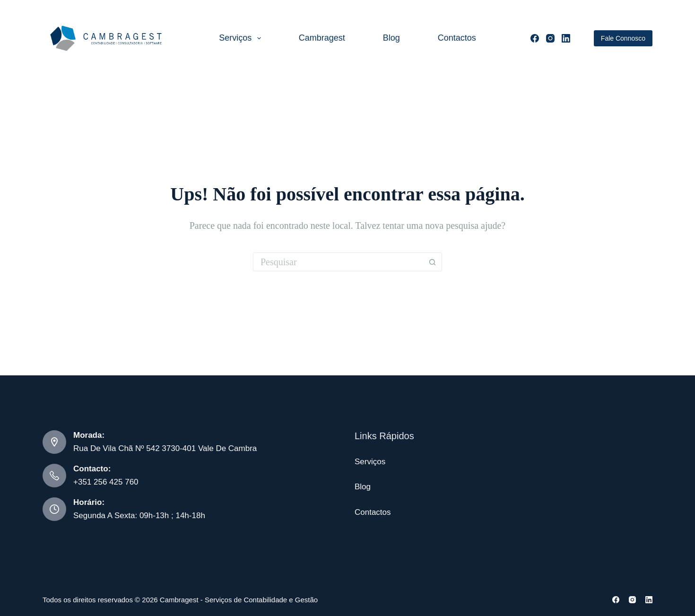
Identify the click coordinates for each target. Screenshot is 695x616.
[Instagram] (550, 38)
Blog (391, 38)
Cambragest (322, 38)
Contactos (457, 38)
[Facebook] (535, 38)
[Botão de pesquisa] (433, 262)
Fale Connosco (623, 38)
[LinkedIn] (566, 38)
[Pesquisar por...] (338, 262)
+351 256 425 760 (106, 482)
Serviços (242, 38)
